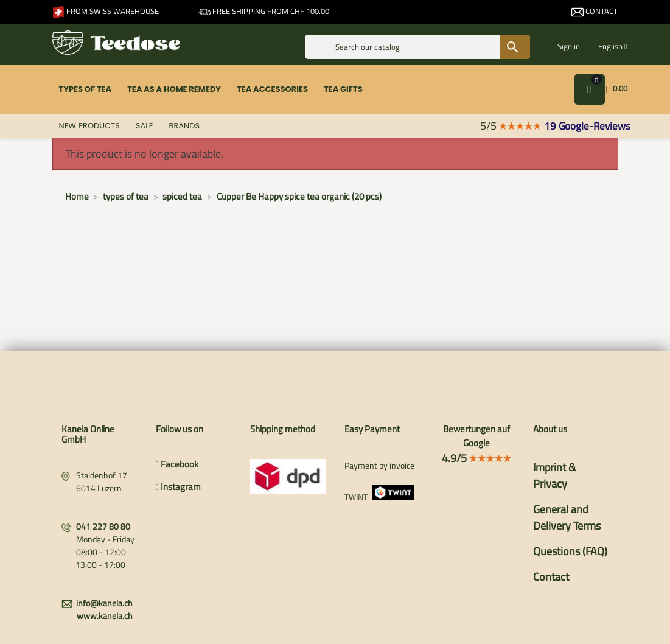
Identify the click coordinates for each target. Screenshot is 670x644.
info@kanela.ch (104, 603)
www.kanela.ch (105, 616)
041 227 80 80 (103, 526)
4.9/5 (477, 458)
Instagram (178, 487)
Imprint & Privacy (554, 475)
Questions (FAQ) (570, 551)
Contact (595, 11)
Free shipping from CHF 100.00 (264, 11)
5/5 (511, 126)
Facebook (177, 464)
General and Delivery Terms (567, 517)
